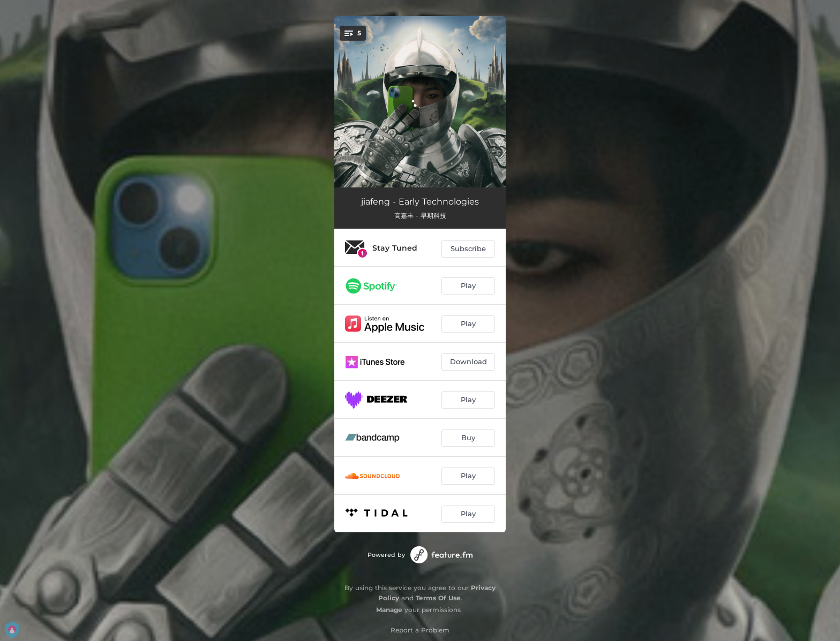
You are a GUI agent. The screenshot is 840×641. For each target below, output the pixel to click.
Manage (389, 610)
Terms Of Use (438, 598)
